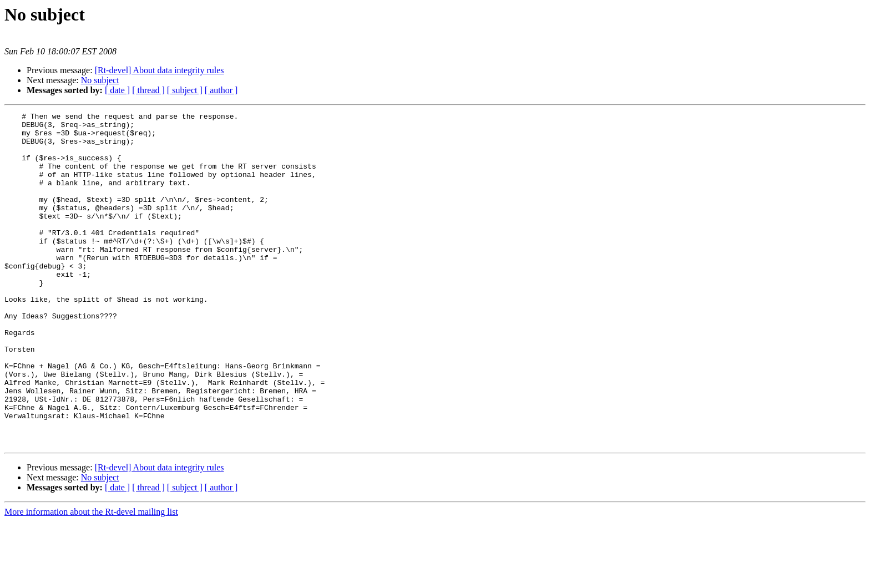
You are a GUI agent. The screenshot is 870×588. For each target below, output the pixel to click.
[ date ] (117, 90)
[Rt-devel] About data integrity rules (160, 70)
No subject (100, 80)
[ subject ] (185, 90)
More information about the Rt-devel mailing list (91, 578)
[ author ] (221, 90)
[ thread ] (148, 90)
